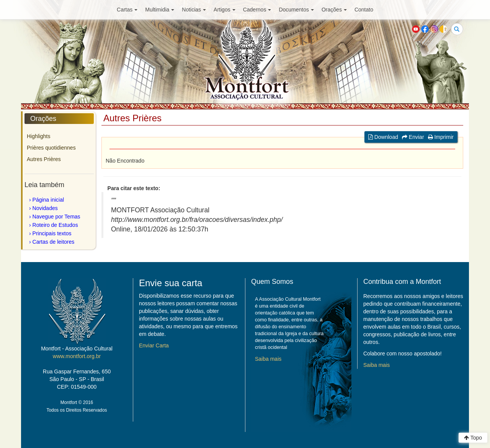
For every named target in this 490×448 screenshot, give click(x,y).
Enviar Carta (154, 345)
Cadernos (257, 10)
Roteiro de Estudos (55, 225)
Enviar (413, 137)
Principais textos (52, 233)
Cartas (127, 10)
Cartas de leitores (54, 242)
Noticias (194, 10)
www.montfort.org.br (77, 356)
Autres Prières (44, 159)
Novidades (45, 208)
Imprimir (441, 137)
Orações (334, 10)
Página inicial (48, 200)
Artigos (225, 10)
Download (383, 137)
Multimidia (160, 10)
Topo (473, 438)
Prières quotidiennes (51, 148)
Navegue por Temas (56, 217)
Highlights (38, 136)
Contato (364, 10)
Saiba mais (268, 359)
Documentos (296, 10)
